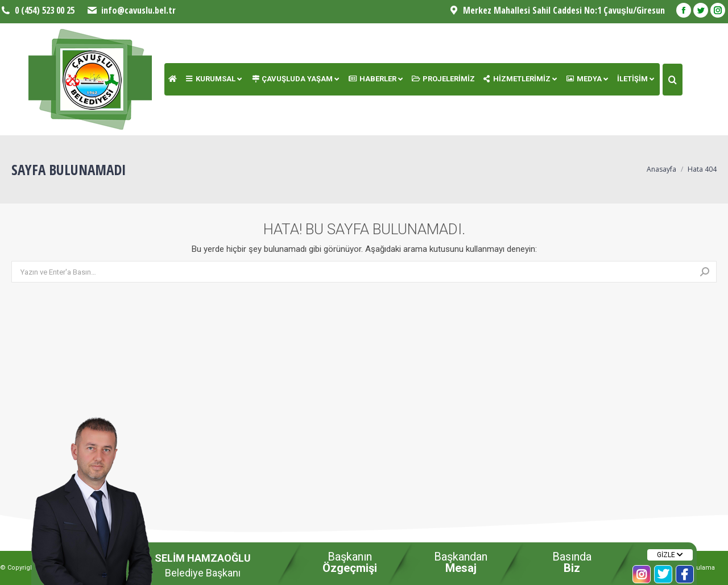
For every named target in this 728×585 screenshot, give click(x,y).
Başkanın (350, 562)
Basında (572, 562)
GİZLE (670, 555)
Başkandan (461, 562)
